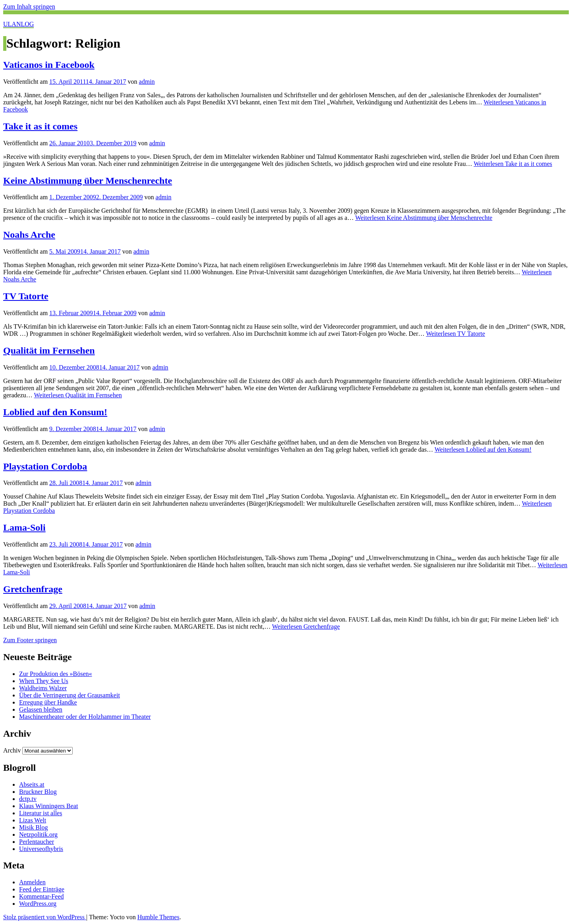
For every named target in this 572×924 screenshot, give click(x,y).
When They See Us (44, 681)
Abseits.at (32, 784)
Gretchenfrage (33, 589)
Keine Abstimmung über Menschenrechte (88, 181)
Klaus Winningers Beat (48, 806)
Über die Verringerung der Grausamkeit (70, 695)
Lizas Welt (33, 820)
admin (147, 82)
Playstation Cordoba (45, 466)
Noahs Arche (29, 235)
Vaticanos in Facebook (49, 65)
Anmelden (32, 882)
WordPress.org (38, 904)
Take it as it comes (40, 126)
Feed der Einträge (42, 889)
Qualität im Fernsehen (49, 350)
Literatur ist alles (41, 813)
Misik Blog (33, 827)
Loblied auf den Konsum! (55, 412)
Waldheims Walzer (43, 688)
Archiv (12, 750)
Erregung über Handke (48, 702)
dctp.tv (28, 799)
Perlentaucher (37, 842)
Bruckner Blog (38, 792)
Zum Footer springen (30, 640)
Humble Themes (158, 917)
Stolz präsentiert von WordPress (45, 917)
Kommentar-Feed (42, 896)
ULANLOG (18, 24)
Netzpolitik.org (38, 834)
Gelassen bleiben (41, 709)
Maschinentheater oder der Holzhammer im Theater (85, 717)
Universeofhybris (41, 849)
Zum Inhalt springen (29, 7)
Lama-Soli (24, 527)
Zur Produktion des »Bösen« (56, 674)
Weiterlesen (513, 164)
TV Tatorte (26, 296)
